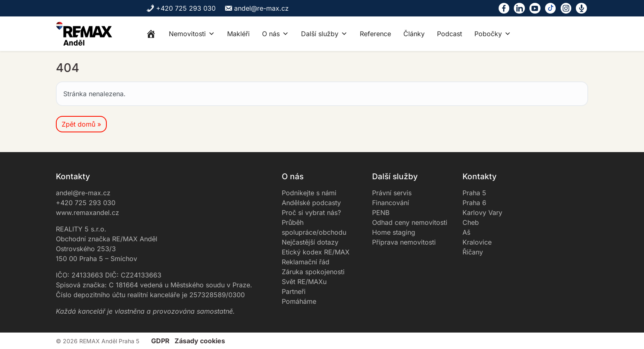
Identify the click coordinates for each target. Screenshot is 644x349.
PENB (381, 213)
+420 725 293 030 (181, 8)
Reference (375, 34)
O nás (275, 34)
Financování (391, 203)
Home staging (394, 232)
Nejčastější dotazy (310, 242)
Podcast (450, 34)
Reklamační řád (306, 262)
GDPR (160, 341)
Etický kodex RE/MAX (316, 252)
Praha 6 (474, 203)
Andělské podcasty (311, 203)
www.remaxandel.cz (87, 213)
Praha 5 (474, 193)
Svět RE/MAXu (304, 282)
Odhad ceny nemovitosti (410, 222)
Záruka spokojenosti (313, 272)
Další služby (324, 34)
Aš (466, 232)
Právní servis (392, 193)
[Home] (151, 34)
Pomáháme (299, 301)
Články (414, 34)
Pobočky (493, 34)
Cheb (471, 222)
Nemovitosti (192, 34)
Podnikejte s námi (309, 193)
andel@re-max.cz (256, 8)
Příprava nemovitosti (404, 242)
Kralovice (477, 242)
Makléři (238, 34)
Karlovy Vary (482, 213)
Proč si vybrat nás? (311, 213)
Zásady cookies (200, 341)
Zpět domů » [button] (81, 124)
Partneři (294, 291)
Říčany (473, 252)
